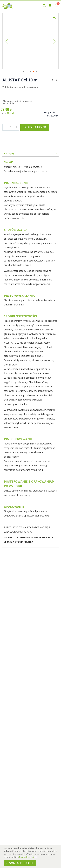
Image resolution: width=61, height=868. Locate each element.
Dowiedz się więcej (28, 857)
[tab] (30, 153)
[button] (54, 20)
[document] (31, 856)
